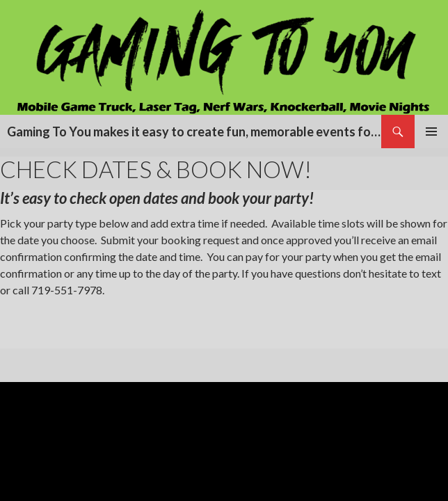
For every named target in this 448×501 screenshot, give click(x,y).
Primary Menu (431, 132)
